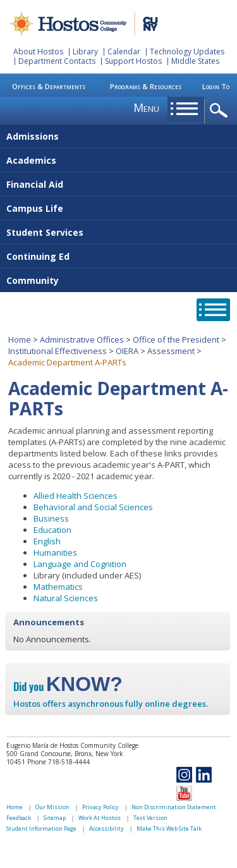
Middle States (195, 61)
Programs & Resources (146, 86)
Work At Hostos (100, 818)
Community (33, 280)
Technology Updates (187, 52)
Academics (31, 160)
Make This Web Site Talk (169, 828)
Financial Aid (35, 184)
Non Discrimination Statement (174, 807)
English (47, 541)
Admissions (33, 136)
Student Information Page (41, 828)
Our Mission (52, 807)
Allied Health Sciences (76, 496)
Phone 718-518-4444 (58, 762)
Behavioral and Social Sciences (93, 507)
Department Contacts (57, 61)
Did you (68, 687)
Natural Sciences (66, 598)
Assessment (171, 351)
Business (51, 518)
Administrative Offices (82, 339)
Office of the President (176, 339)
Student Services (45, 232)
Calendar (124, 52)
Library (85, 52)
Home (20, 339)
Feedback (19, 818)
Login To (216, 86)
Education (52, 530)
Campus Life (35, 208)
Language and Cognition (80, 564)
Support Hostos (133, 61)
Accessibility (106, 828)
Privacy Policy (100, 807)
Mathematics (58, 587)
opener (221, 111)
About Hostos (38, 52)
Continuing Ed (38, 256)
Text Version (150, 818)
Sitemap (55, 818)
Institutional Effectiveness (58, 351)
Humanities (55, 553)
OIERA (127, 351)
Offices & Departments (49, 86)
